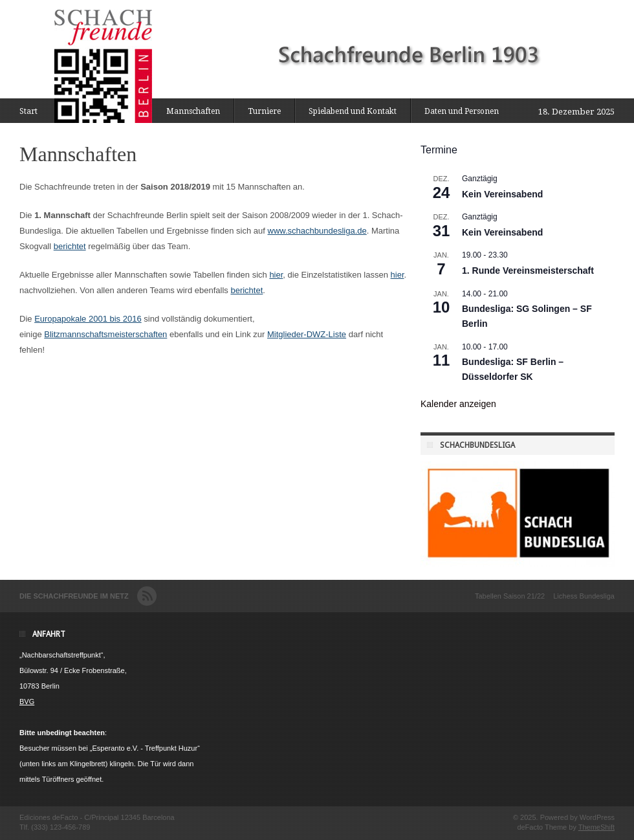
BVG (27, 702)
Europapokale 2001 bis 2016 (88, 319)
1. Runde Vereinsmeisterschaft (528, 271)
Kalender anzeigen (458, 404)
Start (28, 111)
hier (276, 275)
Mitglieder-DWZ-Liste (307, 334)
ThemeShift (596, 827)
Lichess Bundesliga (584, 596)
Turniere (264, 111)
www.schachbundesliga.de (317, 231)
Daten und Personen (462, 111)
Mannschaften (193, 111)
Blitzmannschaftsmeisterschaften (105, 334)
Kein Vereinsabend (502, 194)
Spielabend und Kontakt (353, 111)
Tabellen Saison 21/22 (510, 596)
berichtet (70, 246)
